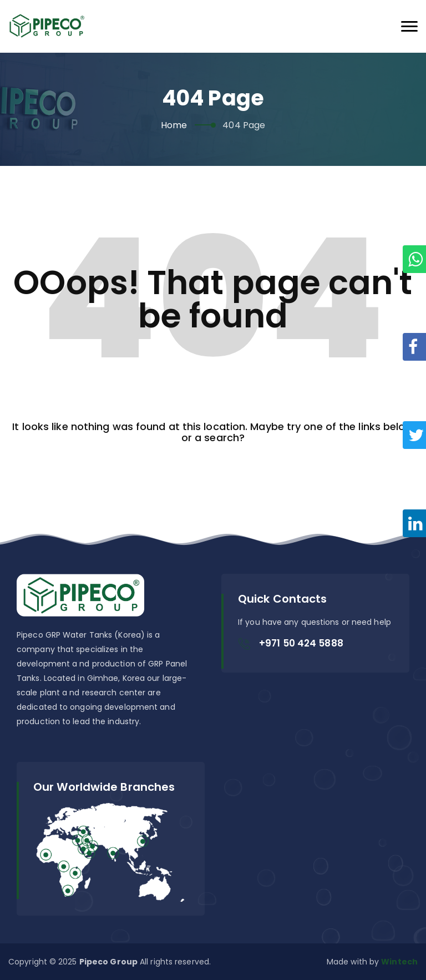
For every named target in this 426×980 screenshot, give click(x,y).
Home (174, 125)
